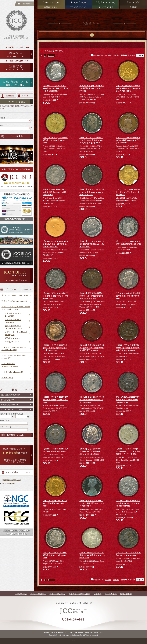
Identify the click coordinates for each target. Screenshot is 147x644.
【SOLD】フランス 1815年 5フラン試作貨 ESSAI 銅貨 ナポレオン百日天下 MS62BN (92, 348)
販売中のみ (117, 55)
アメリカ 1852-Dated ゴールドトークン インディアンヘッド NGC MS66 (128, 192)
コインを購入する (57, 594)
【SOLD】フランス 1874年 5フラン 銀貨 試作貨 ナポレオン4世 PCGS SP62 (92, 400)
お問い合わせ (126, 594)
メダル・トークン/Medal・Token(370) (17, 333)
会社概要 (98, 594)
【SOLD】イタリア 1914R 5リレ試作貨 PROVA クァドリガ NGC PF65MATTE (128, 503)
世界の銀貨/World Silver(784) (13, 321)
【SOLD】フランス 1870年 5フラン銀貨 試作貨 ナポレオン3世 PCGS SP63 (56, 296)
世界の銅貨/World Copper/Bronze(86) (14, 327)
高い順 (108, 55)
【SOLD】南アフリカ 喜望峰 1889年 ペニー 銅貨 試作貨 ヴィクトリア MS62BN (91, 296)
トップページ (21, 594)
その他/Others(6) (13, 342)
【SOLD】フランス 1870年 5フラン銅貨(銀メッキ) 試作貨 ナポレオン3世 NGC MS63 (92, 451)
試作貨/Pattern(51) (14, 338)
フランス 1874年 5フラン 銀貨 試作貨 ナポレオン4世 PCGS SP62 (128, 296)
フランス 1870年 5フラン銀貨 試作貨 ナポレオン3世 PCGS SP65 (55, 555)
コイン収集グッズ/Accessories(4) (10, 365)
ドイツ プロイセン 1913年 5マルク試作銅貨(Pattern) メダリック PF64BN (128, 140)
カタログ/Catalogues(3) (12, 372)
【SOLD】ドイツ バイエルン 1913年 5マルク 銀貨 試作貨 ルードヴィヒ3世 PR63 (55, 88)
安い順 (116, 55)
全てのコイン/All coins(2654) (15, 295)
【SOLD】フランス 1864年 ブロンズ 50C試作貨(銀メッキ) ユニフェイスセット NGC (91, 140)
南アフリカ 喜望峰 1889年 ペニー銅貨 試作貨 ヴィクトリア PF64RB (92, 88)
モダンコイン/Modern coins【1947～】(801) (14, 348)
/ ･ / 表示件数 (123, 55)
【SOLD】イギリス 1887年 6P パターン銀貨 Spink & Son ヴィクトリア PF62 (92, 192)
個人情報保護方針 (9, 483)
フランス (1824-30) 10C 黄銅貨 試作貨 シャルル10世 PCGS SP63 (55, 140)
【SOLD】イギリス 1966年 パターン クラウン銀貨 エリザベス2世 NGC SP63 (55, 348)
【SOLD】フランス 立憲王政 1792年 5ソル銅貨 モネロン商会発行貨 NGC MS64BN (128, 348)
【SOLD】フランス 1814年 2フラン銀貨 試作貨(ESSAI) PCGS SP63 (55, 400)
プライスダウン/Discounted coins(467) (14, 357)
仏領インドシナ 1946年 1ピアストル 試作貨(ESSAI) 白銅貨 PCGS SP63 (55, 192)
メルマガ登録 (111, 594)
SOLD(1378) (7, 378)
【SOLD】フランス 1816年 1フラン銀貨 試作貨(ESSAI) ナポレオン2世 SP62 (92, 244)
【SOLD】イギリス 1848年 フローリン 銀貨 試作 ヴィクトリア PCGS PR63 (92, 503)
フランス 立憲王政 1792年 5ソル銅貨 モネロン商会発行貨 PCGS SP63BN (128, 400)
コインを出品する (38, 594)
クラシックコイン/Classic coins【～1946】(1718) (16, 308)
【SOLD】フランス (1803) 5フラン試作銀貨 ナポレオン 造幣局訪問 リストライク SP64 (128, 451)
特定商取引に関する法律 (12, 480)
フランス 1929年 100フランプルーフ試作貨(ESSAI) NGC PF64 (55, 503)
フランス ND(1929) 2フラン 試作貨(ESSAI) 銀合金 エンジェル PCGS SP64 (92, 555)
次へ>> (51, 56)
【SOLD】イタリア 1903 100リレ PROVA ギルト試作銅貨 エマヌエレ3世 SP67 (55, 244)
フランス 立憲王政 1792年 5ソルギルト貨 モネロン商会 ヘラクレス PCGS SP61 (128, 88)
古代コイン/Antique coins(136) (15, 301)
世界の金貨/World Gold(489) (13, 315)
